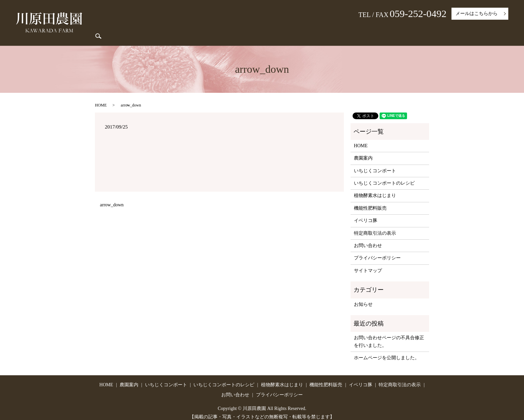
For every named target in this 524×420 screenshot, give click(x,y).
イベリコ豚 (430, 28)
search (499, 28)
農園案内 (211, 28)
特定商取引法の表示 (467, 28)
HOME (188, 28)
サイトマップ (368, 265)
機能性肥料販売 (396, 28)
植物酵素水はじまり (355, 28)
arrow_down (112, 199)
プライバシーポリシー (377, 253)
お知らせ (363, 299)
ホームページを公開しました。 (387, 352)
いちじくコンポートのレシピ (300, 28)
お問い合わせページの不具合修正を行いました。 (389, 336)
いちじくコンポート (246, 28)
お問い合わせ (368, 240)
